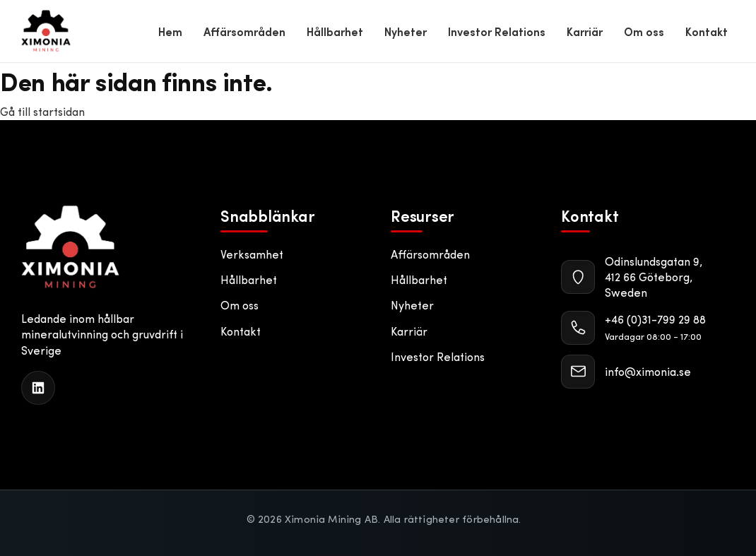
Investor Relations (497, 31)
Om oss (644, 31)
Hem (170, 31)
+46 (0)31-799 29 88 (655, 319)
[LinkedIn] (38, 388)
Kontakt (707, 31)
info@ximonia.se (648, 371)
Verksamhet (252, 254)
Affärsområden (244, 31)
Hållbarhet (335, 31)
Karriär (585, 31)
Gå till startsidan (42, 111)
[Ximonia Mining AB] (70, 247)
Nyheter (406, 31)
